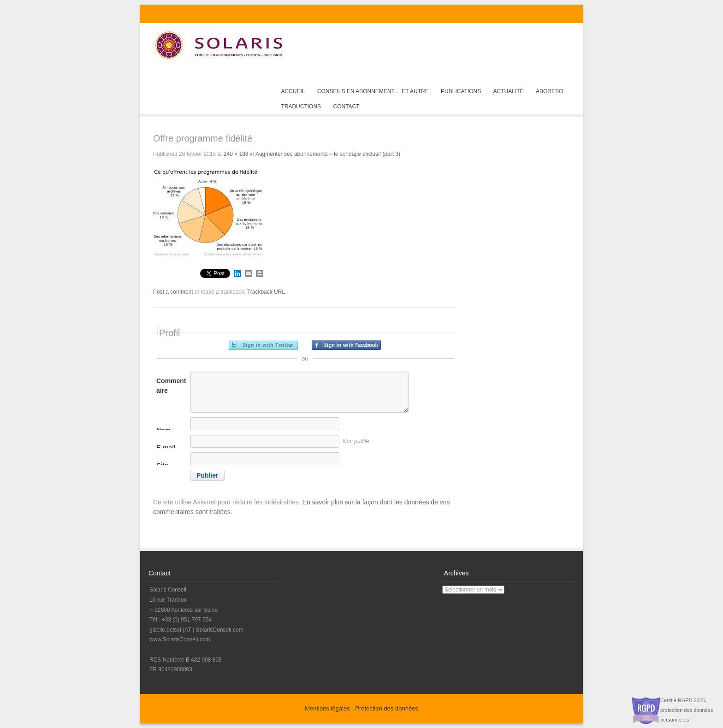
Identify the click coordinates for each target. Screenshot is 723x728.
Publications (461, 91)
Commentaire (171, 386)
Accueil (293, 91)
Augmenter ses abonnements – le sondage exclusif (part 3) (328, 154)
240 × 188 (236, 154)
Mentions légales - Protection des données (361, 708)
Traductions (301, 107)
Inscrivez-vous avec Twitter (263, 345)
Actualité (509, 91)
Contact (346, 107)
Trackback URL (266, 292)
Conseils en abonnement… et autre (373, 91)
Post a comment (173, 292)
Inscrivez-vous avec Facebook (346, 345)
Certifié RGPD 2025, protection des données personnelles (687, 710)
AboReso (549, 91)
